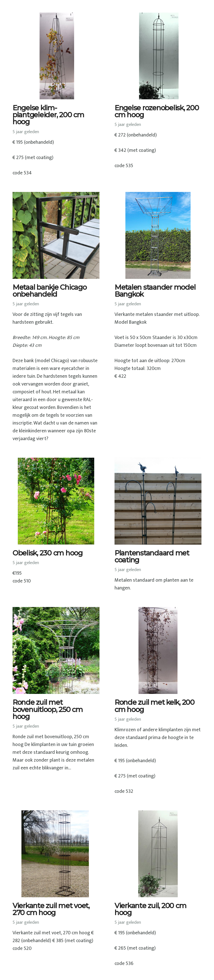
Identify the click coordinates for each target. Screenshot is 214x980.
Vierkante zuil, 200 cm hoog (150, 909)
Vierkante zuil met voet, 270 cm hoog (51, 909)
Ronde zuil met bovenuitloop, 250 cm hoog (48, 709)
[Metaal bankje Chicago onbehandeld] (56, 235)
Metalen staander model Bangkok (155, 291)
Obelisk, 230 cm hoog (48, 553)
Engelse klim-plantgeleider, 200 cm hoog (48, 115)
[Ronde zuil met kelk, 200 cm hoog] (158, 650)
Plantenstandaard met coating (152, 556)
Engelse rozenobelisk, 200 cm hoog (157, 111)
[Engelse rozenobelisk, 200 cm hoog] (158, 56)
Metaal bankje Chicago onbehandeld (50, 291)
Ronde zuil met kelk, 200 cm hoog (155, 706)
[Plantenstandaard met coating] (158, 501)
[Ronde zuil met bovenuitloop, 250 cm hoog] (56, 650)
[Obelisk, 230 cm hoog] (56, 501)
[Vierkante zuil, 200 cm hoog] (158, 854)
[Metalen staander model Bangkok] (158, 235)
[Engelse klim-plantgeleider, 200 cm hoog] (56, 56)
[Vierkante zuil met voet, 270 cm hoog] (56, 854)
